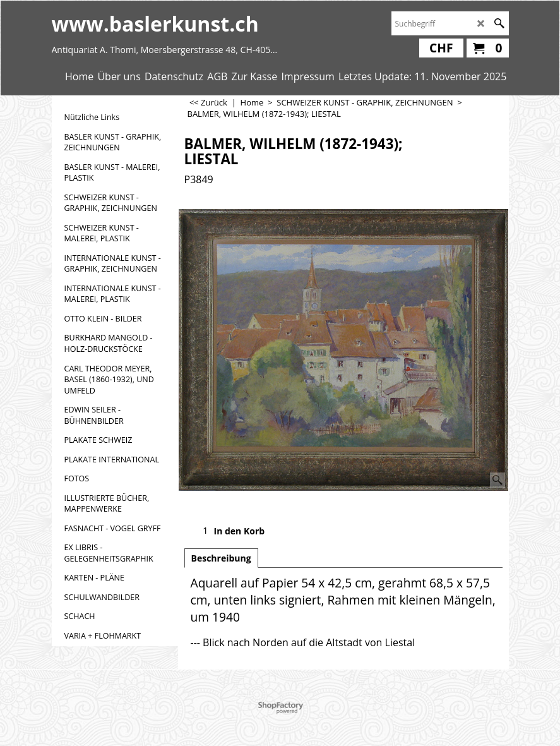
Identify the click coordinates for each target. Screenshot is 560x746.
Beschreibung (221, 558)
